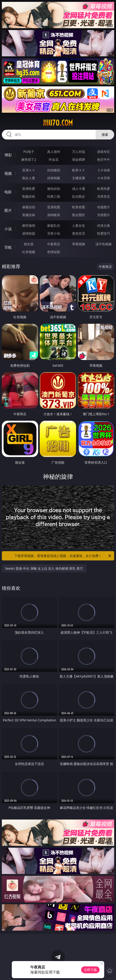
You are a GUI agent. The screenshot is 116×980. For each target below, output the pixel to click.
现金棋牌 (79, 159)
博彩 (8, 155)
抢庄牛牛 (104, 159)
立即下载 (90, 970)
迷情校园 (29, 233)
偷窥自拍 (29, 207)
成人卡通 (79, 189)
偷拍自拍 (54, 189)
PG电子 (29, 152)
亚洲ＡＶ (29, 170)
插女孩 (29, 244)
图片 (8, 210)
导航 (8, 247)
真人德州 (54, 152)
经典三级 (54, 196)
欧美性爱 (104, 189)
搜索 (105, 135)
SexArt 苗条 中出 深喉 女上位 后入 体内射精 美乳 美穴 (44, 568)
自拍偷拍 (54, 170)
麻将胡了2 (29, 159)
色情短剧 (54, 252)
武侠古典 (104, 225)
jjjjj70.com (58, 123)
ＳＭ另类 (104, 178)
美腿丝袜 (29, 215)
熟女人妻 (29, 178)
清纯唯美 (54, 215)
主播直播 (79, 178)
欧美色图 (79, 207)
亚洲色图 (54, 207)
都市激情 (29, 225)
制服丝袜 (29, 196)
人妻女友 (79, 225)
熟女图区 (79, 215)
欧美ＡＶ (79, 170)
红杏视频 (29, 252)
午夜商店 (54, 244)
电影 (8, 192)
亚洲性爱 (29, 189)
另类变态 (104, 196)
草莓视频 (79, 244)
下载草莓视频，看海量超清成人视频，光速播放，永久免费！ (63, 556)
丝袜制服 (54, 178)
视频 (8, 173)
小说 (8, 229)
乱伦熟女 (79, 196)
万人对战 (79, 152)
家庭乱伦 (54, 225)
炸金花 (54, 159)
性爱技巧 (104, 233)
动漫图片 (104, 207)
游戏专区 (104, 152)
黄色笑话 (79, 233)
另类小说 (54, 233)
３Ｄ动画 (104, 170)
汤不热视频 (104, 244)
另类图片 (104, 215)
